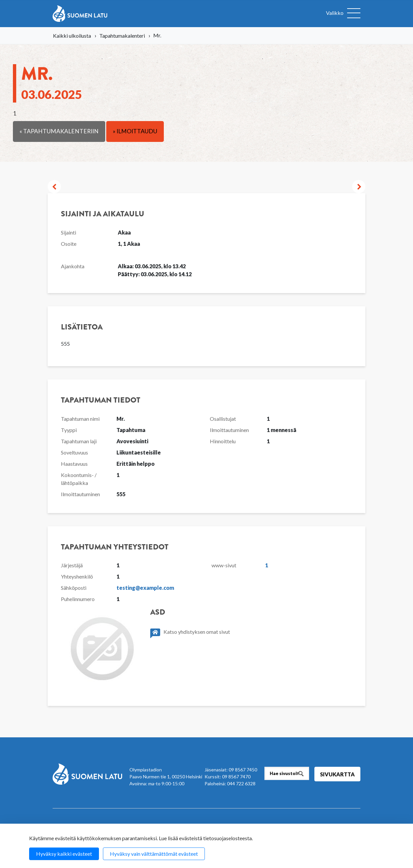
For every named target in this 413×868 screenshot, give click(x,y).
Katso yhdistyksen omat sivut (190, 633)
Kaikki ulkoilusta (72, 36)
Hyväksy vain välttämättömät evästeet (154, 854)
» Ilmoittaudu (135, 131)
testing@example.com (145, 588)
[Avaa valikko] (343, 14)
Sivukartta (337, 774)
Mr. (52, 81)
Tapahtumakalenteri (122, 36)
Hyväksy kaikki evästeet (64, 854)
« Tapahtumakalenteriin (59, 131)
